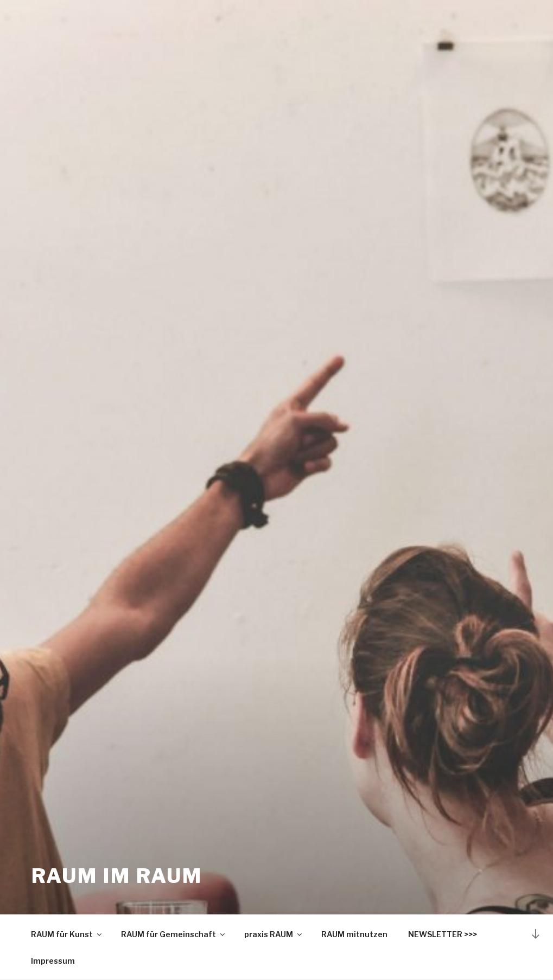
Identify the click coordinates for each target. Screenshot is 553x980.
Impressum (53, 961)
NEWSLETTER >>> (443, 934)
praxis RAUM (274, 934)
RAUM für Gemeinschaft (174, 934)
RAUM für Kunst (67, 934)
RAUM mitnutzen (354, 934)
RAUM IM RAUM (117, 876)
